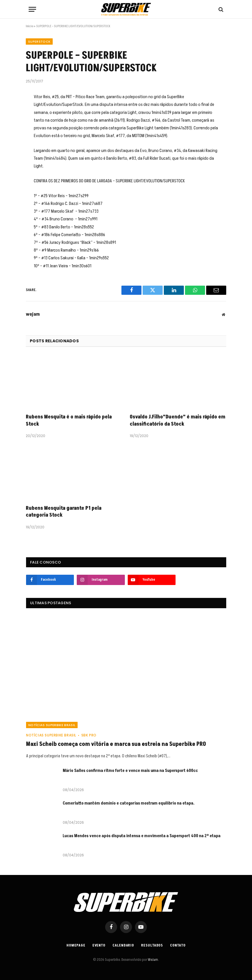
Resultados (152, 945)
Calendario (123, 945)
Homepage (76, 945)
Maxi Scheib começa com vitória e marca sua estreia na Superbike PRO (116, 744)
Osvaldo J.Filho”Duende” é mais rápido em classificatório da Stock (178, 420)
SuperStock (39, 42)
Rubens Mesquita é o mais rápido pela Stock (69, 420)
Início (29, 26)
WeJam (153, 960)
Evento (99, 945)
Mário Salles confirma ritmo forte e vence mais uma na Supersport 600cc (130, 771)
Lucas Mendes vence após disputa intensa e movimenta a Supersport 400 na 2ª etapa (142, 836)
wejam (33, 315)
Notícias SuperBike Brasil (52, 725)
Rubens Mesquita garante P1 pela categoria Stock (64, 512)
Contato (178, 945)
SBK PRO (89, 735)
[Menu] (32, 9)
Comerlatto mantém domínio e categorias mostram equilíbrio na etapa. (129, 803)
